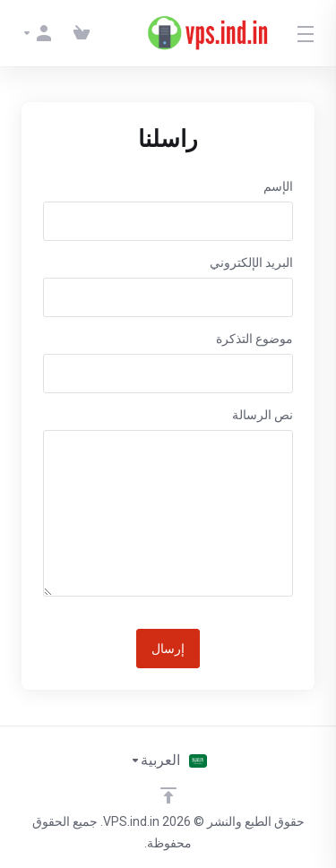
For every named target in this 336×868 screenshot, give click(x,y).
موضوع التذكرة (254, 339)
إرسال (168, 649)
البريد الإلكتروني (251, 262)
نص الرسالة (263, 415)
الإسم (278, 186)
